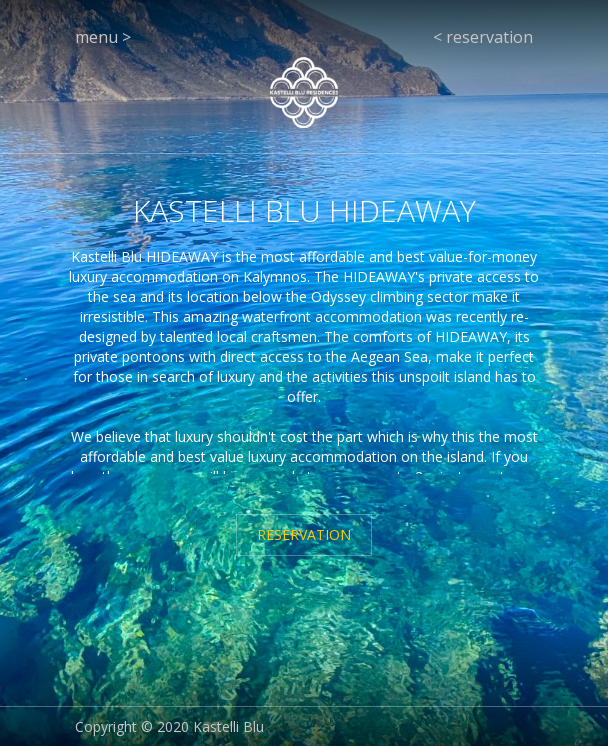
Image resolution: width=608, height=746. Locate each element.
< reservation (483, 37)
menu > (103, 37)
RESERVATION (304, 534)
